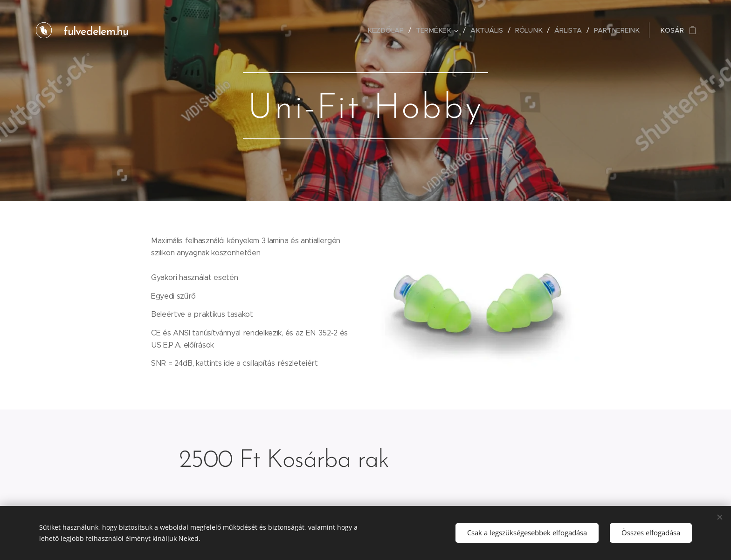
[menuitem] (390, 30)
